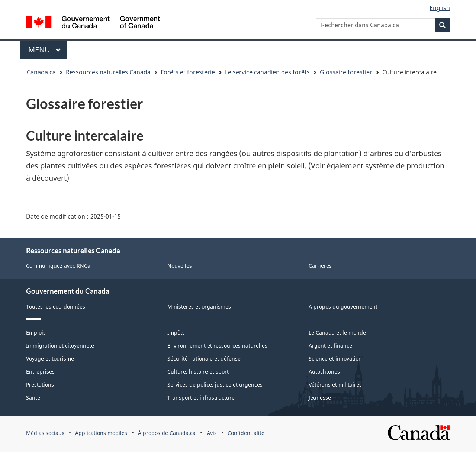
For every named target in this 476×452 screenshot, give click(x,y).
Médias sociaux (45, 433)
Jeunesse (320, 398)
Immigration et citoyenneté (60, 346)
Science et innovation (335, 359)
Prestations (40, 385)
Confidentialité (246, 433)
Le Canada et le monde (337, 332)
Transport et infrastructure (201, 398)
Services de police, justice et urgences (215, 385)
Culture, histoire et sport (198, 372)
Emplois (36, 332)
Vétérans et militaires (335, 385)
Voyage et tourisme (50, 359)
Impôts (176, 332)
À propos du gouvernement (343, 306)
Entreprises (40, 372)
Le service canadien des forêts (267, 72)
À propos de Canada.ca (167, 433)
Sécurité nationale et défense (204, 359)
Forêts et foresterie (188, 72)
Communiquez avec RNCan (60, 266)
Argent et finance (330, 346)
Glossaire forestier (346, 72)
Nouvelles (180, 266)
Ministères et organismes (199, 306)
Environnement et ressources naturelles (217, 346)
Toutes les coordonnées (56, 306)
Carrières (320, 266)
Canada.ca (41, 72)
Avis (212, 433)
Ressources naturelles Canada (108, 72)
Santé (33, 398)
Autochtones (324, 372)
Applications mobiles (101, 433)
